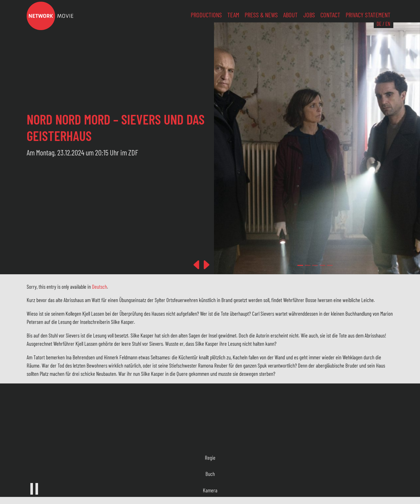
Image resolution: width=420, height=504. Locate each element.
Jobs (309, 15)
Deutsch (99, 287)
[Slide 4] (330, 265)
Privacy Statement (368, 15)
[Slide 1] (308, 265)
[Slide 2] (315, 265)
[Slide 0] (300, 265)
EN (388, 24)
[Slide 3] (322, 265)
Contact (330, 15)
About (290, 15)
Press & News (261, 15)
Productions (206, 15)
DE (379, 24)
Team (233, 15)
